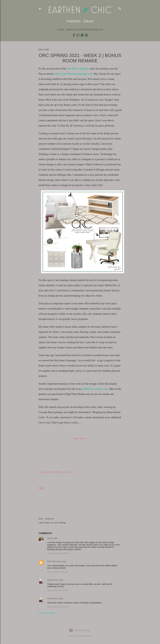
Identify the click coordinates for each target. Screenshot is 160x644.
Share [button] (41, 519)
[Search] (120, 8)
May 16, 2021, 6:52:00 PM (58, 590)
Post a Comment (47, 613)
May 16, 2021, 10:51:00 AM (58, 572)
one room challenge (58, 523)
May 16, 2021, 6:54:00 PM (58, 607)
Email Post (49, 519)
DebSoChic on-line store (95, 389)
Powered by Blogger (80, 630)
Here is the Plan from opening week (74, 74)
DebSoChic (53, 580)
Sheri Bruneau (54, 561)
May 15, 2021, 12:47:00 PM (58, 553)
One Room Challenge (78, 69)
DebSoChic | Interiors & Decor (84, 30)
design (47, 523)
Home (61, 30)
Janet (50, 538)
